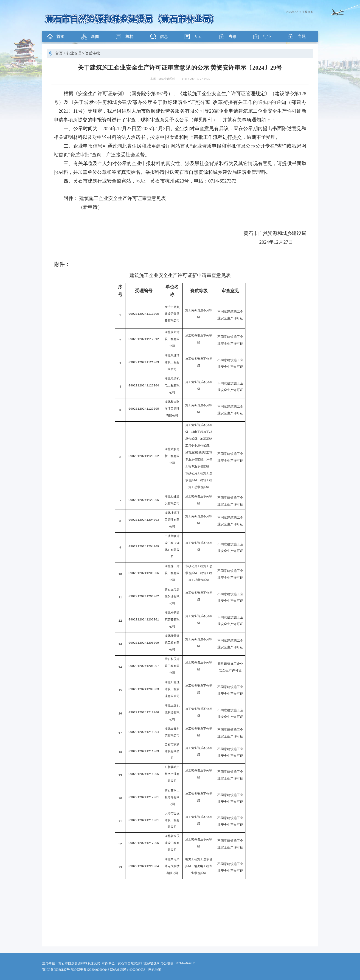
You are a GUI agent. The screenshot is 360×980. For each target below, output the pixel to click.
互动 (198, 37)
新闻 (95, 37)
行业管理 (74, 53)
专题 (302, 37)
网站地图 (155, 970)
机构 (129, 37)
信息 (164, 37)
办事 (233, 37)
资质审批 (93, 53)
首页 (61, 37)
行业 (267, 37)
